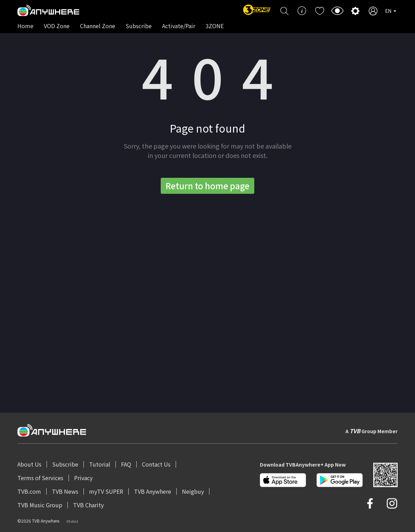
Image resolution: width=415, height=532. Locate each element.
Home (25, 26)
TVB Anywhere (153, 491)
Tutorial (100, 464)
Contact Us (156, 464)
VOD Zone (57, 26)
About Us (29, 464)
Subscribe (139, 26)
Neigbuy (193, 491)
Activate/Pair (179, 26)
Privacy (83, 478)
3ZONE (215, 26)
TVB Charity (88, 505)
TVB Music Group (40, 505)
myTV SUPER (106, 491)
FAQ (126, 464)
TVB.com (29, 491)
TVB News (65, 491)
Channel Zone (98, 26)
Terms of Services (40, 478)
